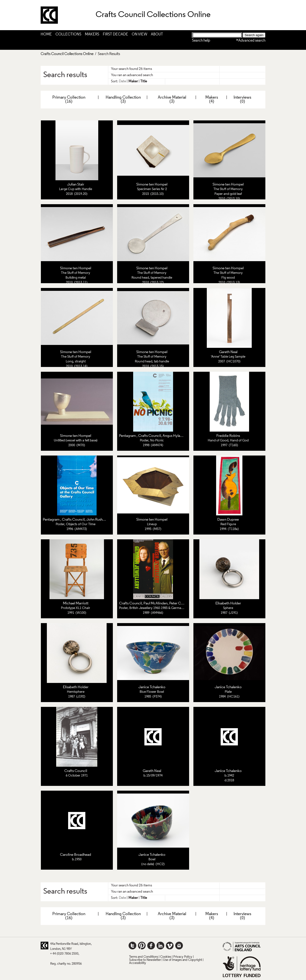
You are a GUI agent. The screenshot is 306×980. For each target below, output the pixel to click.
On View (139, 34)
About (157, 34)
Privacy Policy (183, 957)
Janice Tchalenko (152, 687)
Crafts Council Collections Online (67, 54)
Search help (201, 41)
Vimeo (170, 946)
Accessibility (138, 963)
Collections (68, 34)
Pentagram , (129, 436)
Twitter (132, 946)
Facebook (151, 946)
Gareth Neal (228, 352)
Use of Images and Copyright (183, 960)
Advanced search (252, 41)
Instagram (179, 946)
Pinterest (142, 946)
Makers (92, 34)
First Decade (115, 34)
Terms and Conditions (144, 957)
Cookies (166, 957)
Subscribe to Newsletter (145, 960)
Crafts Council (150, 436)
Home (46, 34)
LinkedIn (160, 946)
